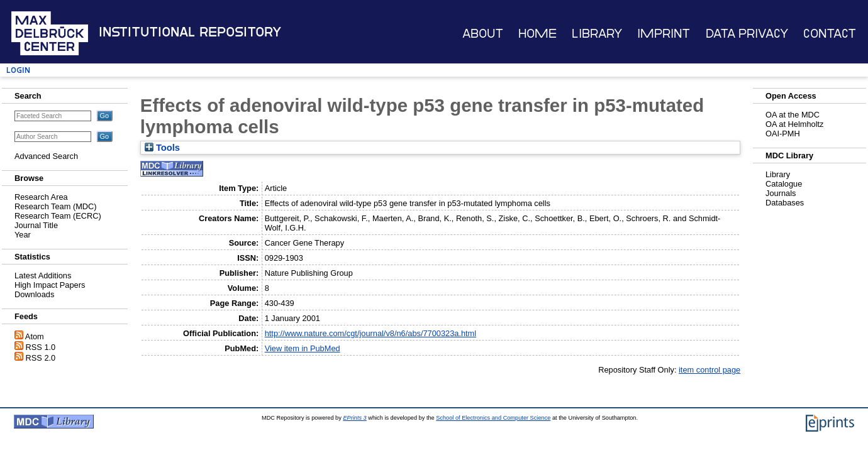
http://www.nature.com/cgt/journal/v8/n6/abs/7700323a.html (370, 333)
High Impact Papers (50, 285)
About (483, 34)
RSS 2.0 (41, 358)
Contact (830, 34)
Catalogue (784, 184)
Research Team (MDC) (56, 206)
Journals (781, 193)
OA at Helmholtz (794, 124)
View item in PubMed (303, 348)
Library (597, 34)
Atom (35, 336)
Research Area (41, 197)
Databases (785, 203)
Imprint (664, 34)
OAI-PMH (783, 134)
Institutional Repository (190, 32)
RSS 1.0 (41, 347)
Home (537, 34)
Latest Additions (43, 276)
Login (18, 70)
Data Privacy (747, 34)
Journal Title (36, 225)
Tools (162, 148)
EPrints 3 (354, 418)
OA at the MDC (793, 115)
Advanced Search (46, 156)
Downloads (34, 294)
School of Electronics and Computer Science (493, 418)
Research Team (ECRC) (58, 216)
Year (23, 235)
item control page (709, 370)
